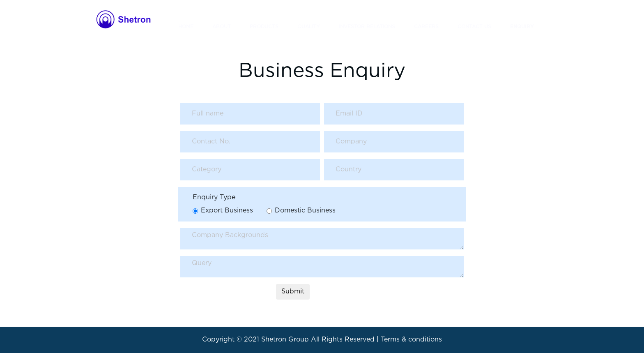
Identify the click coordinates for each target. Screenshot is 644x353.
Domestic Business (305, 211)
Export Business (227, 211)
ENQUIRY (522, 19)
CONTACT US (474, 19)
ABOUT (222, 19)
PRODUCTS (264, 19)
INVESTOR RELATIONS (367, 19)
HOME (186, 19)
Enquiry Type (214, 197)
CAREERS (426, 19)
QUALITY (309, 19)
